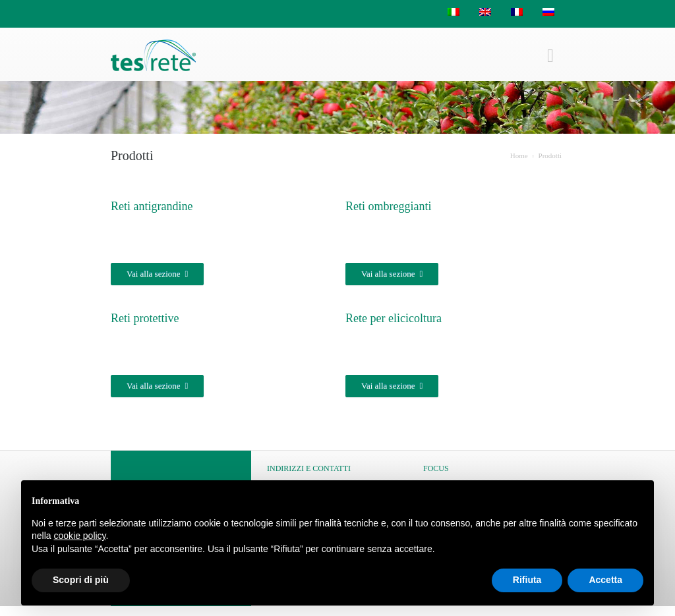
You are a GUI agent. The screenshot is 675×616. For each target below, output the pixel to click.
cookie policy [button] (79, 536)
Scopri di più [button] (81, 580)
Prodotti (550, 155)
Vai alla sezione (157, 274)
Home (519, 155)
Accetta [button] (605, 580)
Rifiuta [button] (527, 580)
